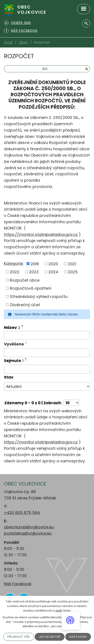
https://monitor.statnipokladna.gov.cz (41, 234)
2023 (34, 272)
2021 (72, 264)
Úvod (8, 42)
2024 (53, 272)
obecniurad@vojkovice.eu (29, 527)
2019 (35, 264)
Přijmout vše (19, 637)
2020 (53, 264)
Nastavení (78, 637)
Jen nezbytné (50, 637)
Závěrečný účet (25, 305)
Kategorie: (14, 263)
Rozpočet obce (25, 280)
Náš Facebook (18, 584)
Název (12, 327)
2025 (73, 272)
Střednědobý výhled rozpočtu (39, 297)
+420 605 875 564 (22, 513)
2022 (15, 272)
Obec (23, 42)
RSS (65, 69)
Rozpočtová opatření (31, 288)
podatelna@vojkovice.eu (28, 533)
